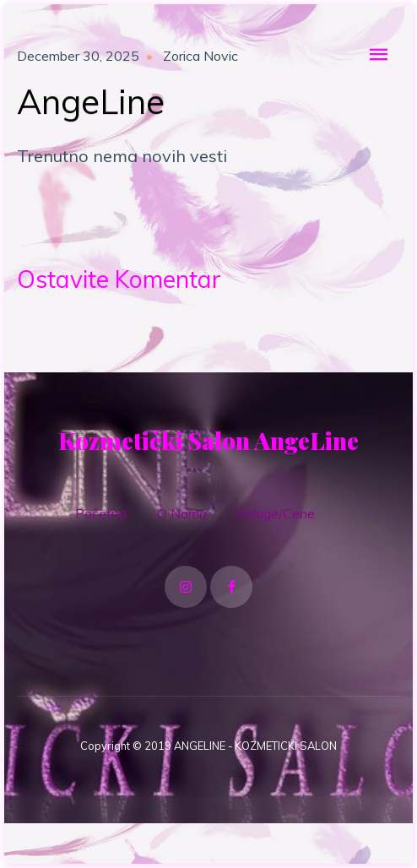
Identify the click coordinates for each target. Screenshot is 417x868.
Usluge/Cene (276, 513)
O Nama (182, 513)
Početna (101, 513)
